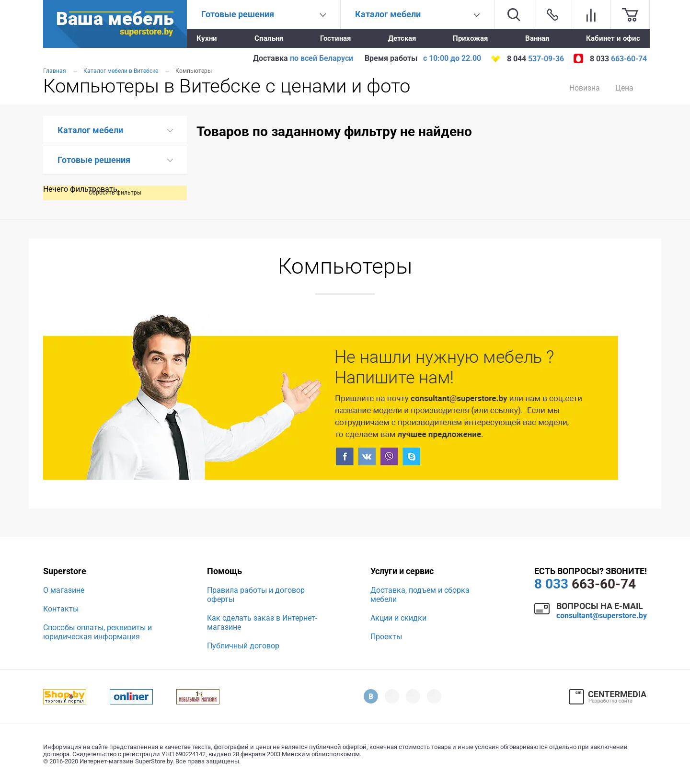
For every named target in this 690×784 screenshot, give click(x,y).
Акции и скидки (398, 618)
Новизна (585, 88)
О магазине (64, 590)
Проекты (386, 637)
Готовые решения (94, 160)
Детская (402, 38)
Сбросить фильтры (115, 193)
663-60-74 (585, 584)
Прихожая (470, 38)
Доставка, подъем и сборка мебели (420, 595)
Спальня (269, 38)
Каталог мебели (90, 130)
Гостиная (335, 38)
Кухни (207, 38)
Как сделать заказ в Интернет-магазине (262, 623)
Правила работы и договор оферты (256, 595)
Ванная (537, 38)
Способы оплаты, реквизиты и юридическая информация (98, 632)
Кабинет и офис (613, 38)
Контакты (61, 609)
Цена (624, 88)
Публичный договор (243, 646)
